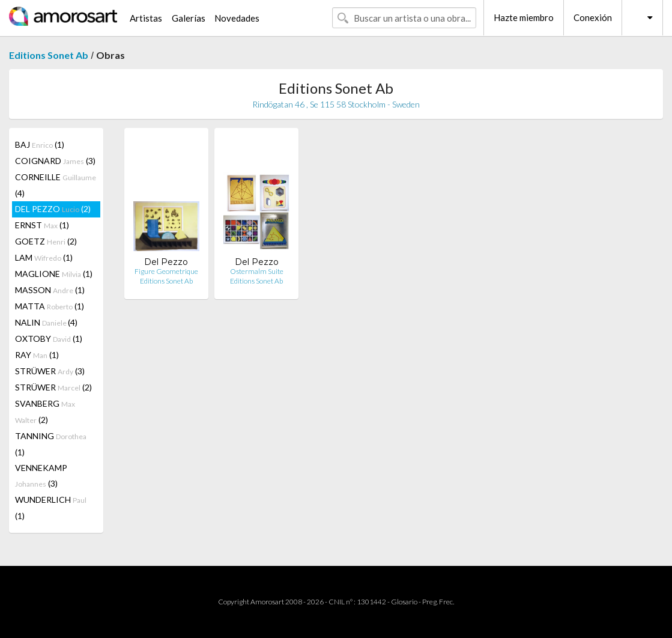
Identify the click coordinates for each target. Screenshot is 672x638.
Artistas (146, 18)
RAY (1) (37, 355)
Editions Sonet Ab (49, 55)
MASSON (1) (50, 290)
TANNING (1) (51, 444)
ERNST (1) (42, 225)
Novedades (237, 18)
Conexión (593, 17)
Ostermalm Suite (257, 271)
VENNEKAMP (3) (41, 475)
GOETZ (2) (46, 241)
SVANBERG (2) (45, 412)
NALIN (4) (46, 322)
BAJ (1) (40, 144)
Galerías (189, 18)
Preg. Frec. (438, 602)
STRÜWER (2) (53, 387)
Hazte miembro (524, 17)
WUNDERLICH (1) (51, 508)
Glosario (404, 602)
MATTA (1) (50, 306)
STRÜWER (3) (50, 371)
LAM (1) (44, 257)
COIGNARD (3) (55, 161)
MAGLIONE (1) (54, 274)
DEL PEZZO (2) (53, 209)
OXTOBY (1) (49, 339)
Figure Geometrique (166, 271)
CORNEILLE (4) (56, 185)
